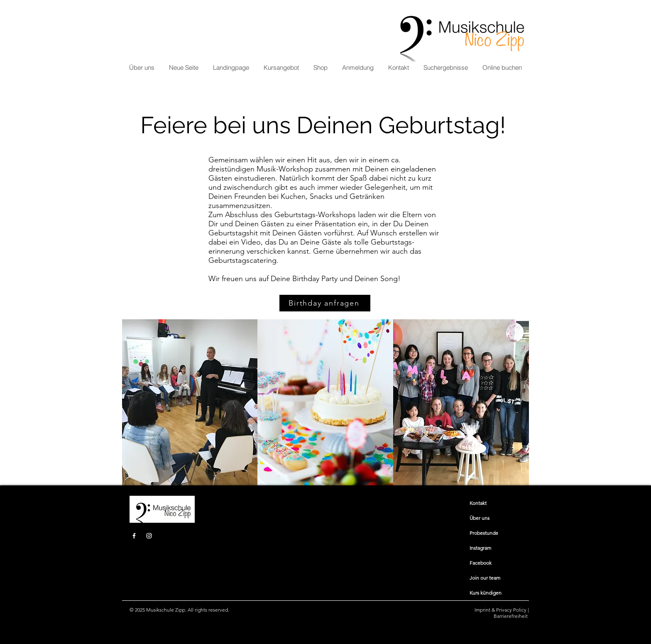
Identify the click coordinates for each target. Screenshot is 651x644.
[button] (281, 68)
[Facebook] (134, 536)
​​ (478, 503)
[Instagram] (149, 536)
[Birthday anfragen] (325, 303)
